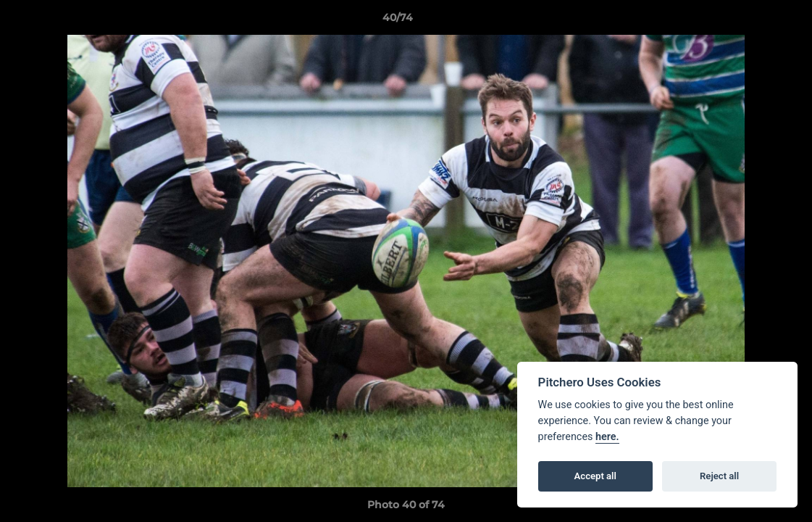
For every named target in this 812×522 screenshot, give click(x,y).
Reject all (719, 476)
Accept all (595, 476)
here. (607, 437)
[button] (751, 21)
